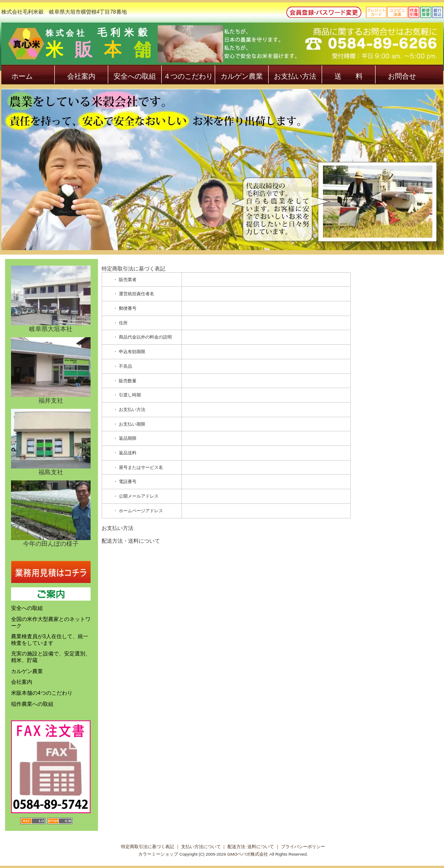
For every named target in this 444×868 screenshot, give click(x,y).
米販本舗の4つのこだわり (42, 693)
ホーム (22, 76)
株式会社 (244, 45)
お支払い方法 (295, 76)
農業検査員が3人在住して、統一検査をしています (50, 640)
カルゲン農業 (242, 76)
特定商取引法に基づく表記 (148, 847)
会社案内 (81, 76)
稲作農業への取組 (32, 704)
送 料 (349, 76)
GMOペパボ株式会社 (248, 854)
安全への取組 (135, 76)
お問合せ (402, 76)
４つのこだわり (188, 76)
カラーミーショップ (158, 854)
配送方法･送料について (251, 847)
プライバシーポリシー (303, 847)
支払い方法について (201, 847)
